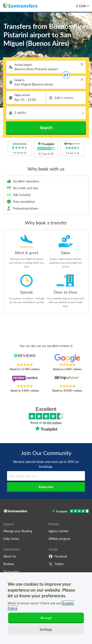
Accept (46, 618)
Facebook (58, 556)
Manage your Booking (18, 531)
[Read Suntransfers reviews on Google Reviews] (67, 358)
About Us (10, 556)
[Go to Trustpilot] (70, 512)
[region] (46, 608)
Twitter (56, 564)
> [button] (82, 64)
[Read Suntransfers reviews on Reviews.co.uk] (25, 358)
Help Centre (11, 539)
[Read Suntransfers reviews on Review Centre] (25, 380)
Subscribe (46, 487)
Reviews (9, 564)
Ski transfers (11, 572)
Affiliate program (59, 539)
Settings (46, 629)
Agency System (59, 531)
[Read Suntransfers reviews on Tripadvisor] (67, 380)
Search (46, 127)
